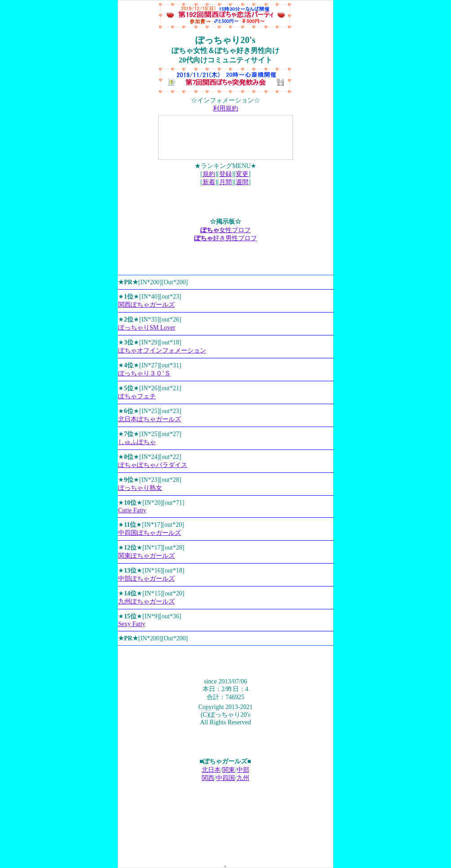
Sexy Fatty (132, 624)
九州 (243, 778)
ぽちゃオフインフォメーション (162, 350)
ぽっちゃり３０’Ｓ (144, 373)
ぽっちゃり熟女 (140, 488)
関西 (208, 778)
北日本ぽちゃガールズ (150, 419)
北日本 (211, 770)
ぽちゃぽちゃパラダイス (153, 465)
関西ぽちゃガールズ (146, 305)
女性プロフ (225, 230)
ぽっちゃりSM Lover (147, 328)
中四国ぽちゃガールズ (150, 533)
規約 (209, 174)
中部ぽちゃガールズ (146, 579)
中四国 (225, 778)
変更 (242, 174)
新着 (209, 182)
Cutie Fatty (132, 510)
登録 (225, 174)
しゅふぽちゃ (137, 442)
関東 (229, 770)
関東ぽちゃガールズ (146, 556)
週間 (242, 182)
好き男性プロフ (225, 238)
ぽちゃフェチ (137, 396)
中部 (243, 770)
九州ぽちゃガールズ (146, 601)
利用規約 (225, 108)
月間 (225, 182)
